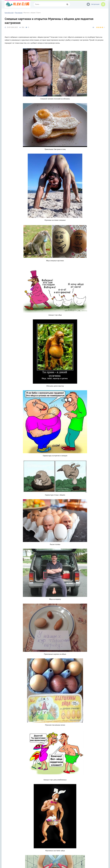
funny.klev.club (9, 13)
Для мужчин (19, 13)
